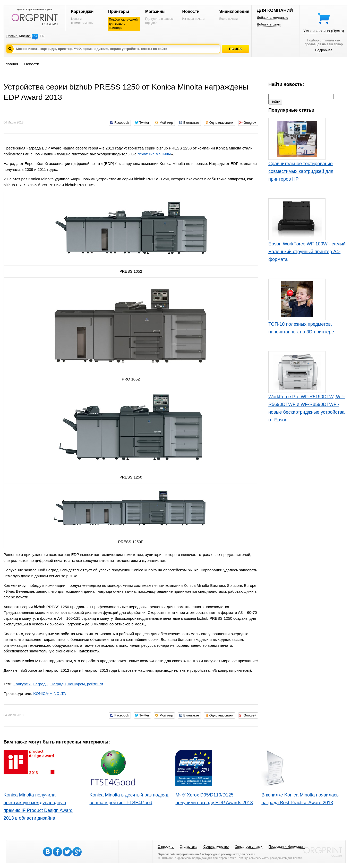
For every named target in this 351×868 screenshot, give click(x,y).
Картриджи (82, 11)
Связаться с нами (249, 847)
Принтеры (119, 11)
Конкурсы (22, 684)
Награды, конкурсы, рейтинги (77, 684)
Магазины (155, 11)
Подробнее (324, 50)
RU (35, 36)
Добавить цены (269, 24)
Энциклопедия (234, 11)
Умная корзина (324, 31)
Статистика (189, 847)
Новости (191, 11)
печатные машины (154, 154)
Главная (11, 64)
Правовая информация (287, 847)
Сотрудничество (216, 847)
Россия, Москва (19, 36)
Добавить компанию (272, 18)
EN (42, 36)
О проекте (165, 847)
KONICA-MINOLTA (50, 693)
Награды (41, 684)
